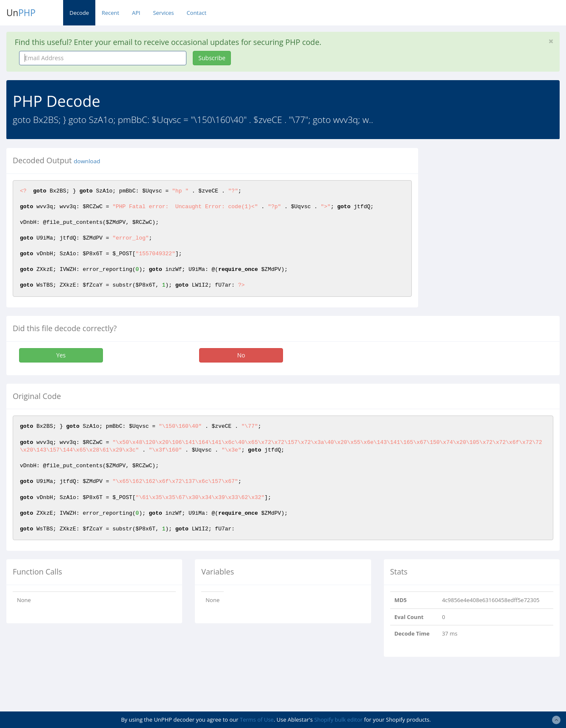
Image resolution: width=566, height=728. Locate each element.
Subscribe (212, 58)
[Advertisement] (498, 201)
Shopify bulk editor (338, 720)
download (87, 161)
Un (21, 13)
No (241, 355)
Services (163, 13)
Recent (110, 13)
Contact (196, 13)
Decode (79, 13)
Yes (61, 355)
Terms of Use (257, 720)
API (136, 13)
